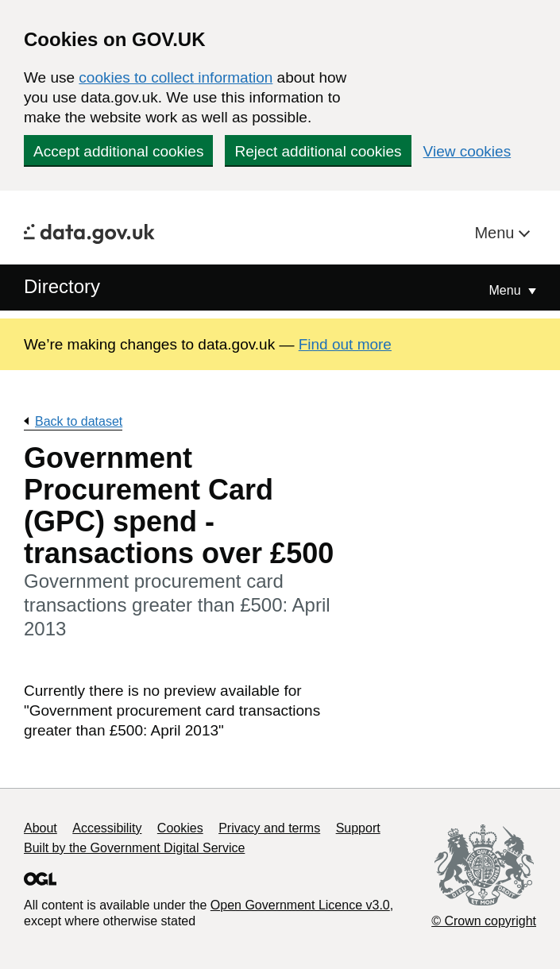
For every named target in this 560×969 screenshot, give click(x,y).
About (41, 828)
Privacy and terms (269, 828)
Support (358, 828)
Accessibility (107, 828)
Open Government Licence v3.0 (300, 905)
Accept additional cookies (118, 151)
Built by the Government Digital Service (134, 848)
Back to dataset (79, 421)
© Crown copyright (484, 921)
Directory (62, 286)
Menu (496, 233)
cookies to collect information (176, 77)
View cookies (467, 151)
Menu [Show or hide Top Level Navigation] (507, 290)
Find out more (345, 344)
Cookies (180, 828)
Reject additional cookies (318, 151)
